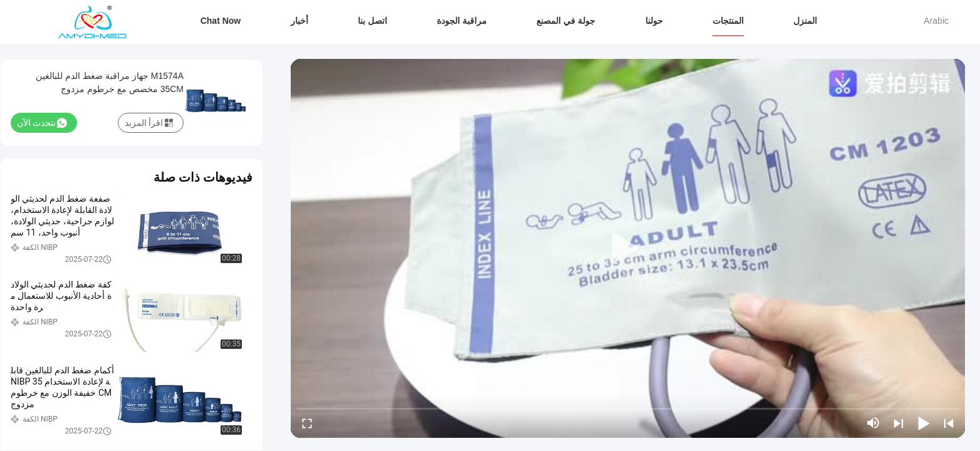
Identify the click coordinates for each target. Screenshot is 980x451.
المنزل (805, 21)
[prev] (949, 423)
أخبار (300, 21)
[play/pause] (924, 423)
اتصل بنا (373, 21)
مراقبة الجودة (462, 21)
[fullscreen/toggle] (307, 423)
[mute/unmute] (873, 423)
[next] (899, 423)
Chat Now (221, 21)
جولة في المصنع (566, 21)
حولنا (654, 21)
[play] (628, 249)
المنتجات (728, 21)
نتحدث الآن (42, 123)
